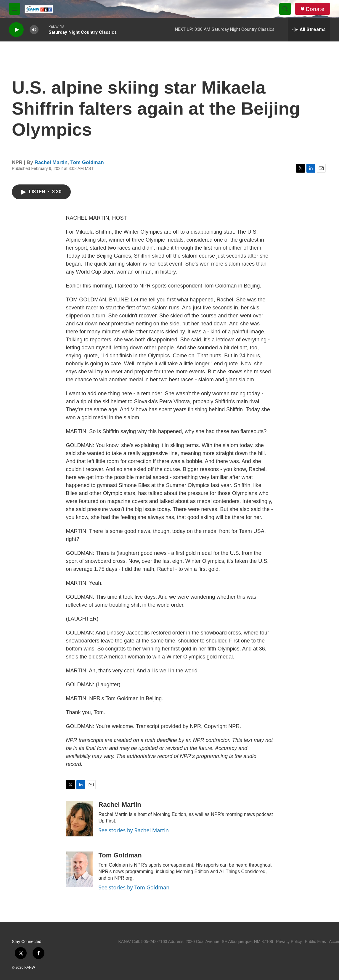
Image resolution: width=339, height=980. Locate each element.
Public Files (315, 942)
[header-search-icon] (285, 9)
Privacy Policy (289, 942)
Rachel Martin (51, 162)
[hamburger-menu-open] (15, 9)
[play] (16, 30)
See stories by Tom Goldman (134, 887)
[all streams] (309, 30)
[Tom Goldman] (79, 869)
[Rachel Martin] (79, 819)
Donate (315, 9)
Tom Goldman (87, 162)
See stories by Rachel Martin (134, 830)
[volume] (34, 30)
